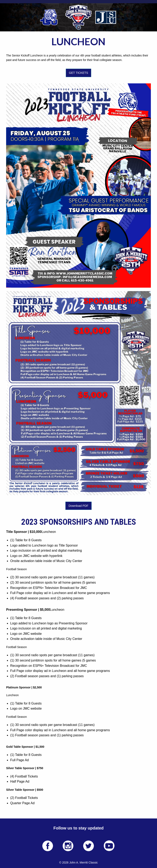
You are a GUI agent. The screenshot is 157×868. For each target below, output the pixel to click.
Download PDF (79, 506)
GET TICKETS (78, 73)
